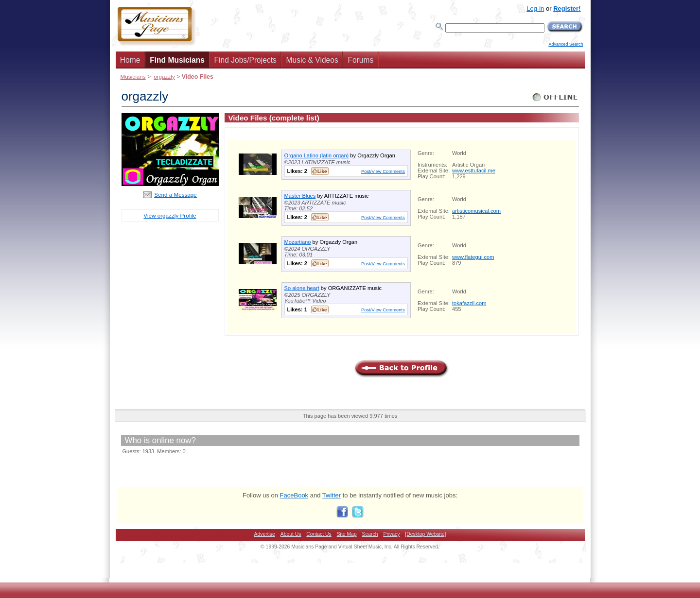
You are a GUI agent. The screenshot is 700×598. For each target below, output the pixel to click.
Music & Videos (312, 60)
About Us (291, 534)
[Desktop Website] (425, 534)
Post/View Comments (383, 171)
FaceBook (294, 495)
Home (130, 60)
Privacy (391, 534)
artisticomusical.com (476, 211)
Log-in (535, 9)
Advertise (265, 534)
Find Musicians (177, 60)
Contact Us (319, 534)
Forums (360, 60)
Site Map (347, 534)
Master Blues (300, 196)
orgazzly (164, 77)
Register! (567, 9)
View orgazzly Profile (170, 215)
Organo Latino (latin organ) (317, 155)
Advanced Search (566, 44)
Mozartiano (298, 242)
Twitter (332, 495)
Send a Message (175, 195)
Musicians (133, 77)
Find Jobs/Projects (245, 60)
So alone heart (302, 288)
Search (370, 534)
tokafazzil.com (469, 303)
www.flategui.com (473, 257)
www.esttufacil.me (474, 171)
